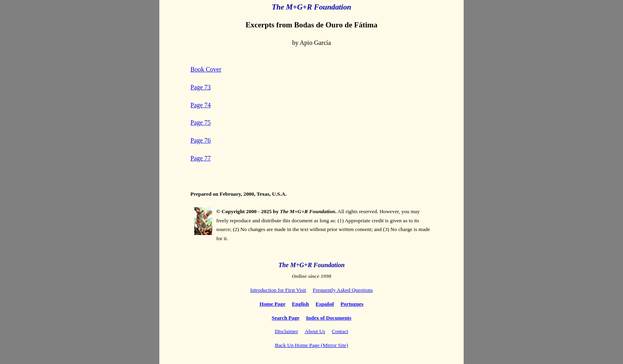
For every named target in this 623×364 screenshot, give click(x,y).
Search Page (286, 318)
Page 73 (200, 87)
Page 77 (200, 158)
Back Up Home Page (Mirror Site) (311, 345)
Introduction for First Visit (278, 290)
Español (325, 304)
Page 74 (200, 105)
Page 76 (200, 140)
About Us (315, 331)
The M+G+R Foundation (312, 265)
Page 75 (200, 122)
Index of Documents (329, 318)
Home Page (272, 304)
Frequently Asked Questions (343, 290)
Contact (340, 331)
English (301, 304)
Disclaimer (286, 331)
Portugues (352, 304)
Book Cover (206, 69)
